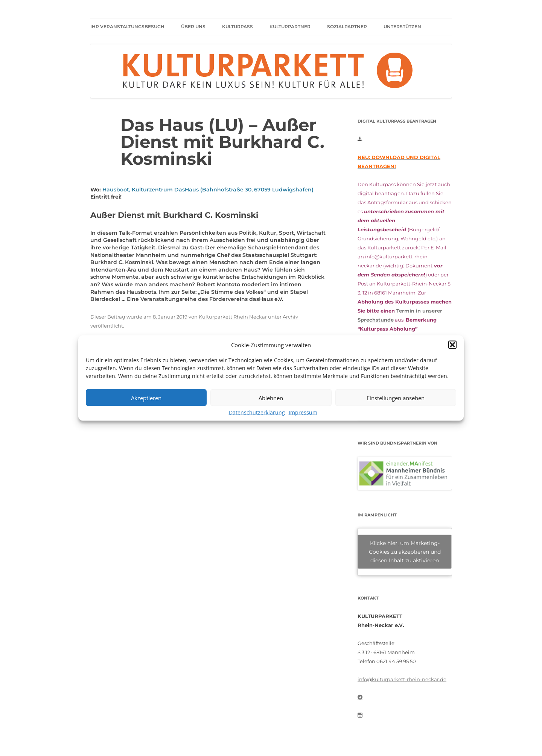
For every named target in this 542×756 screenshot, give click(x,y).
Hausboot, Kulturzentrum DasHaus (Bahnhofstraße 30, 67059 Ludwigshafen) (208, 190)
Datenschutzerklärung (257, 413)
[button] (452, 345)
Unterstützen (402, 27)
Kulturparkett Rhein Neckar (233, 317)
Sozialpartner (347, 27)
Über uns (193, 27)
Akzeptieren (146, 398)
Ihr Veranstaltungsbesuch (127, 27)
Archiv (290, 317)
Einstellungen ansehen (396, 398)
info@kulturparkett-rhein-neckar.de (402, 679)
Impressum (303, 413)
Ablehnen (271, 398)
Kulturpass (238, 27)
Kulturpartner (290, 27)
